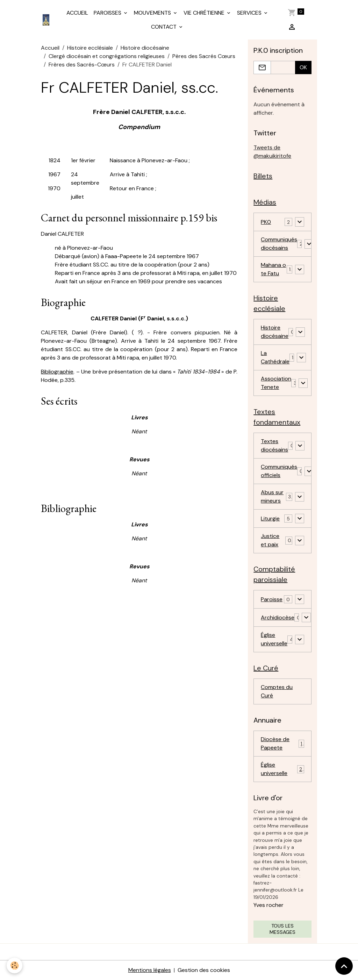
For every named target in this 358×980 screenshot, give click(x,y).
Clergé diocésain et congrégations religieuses (107, 56)
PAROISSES (108, 13)
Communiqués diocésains (279, 244)
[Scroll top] (344, 966)
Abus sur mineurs (272, 496)
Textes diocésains (274, 445)
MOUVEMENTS (153, 13)
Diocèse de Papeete (282, 743)
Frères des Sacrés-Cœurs (82, 65)
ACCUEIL (77, 13)
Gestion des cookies (204, 970)
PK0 (266, 222)
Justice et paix (270, 540)
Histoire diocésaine (145, 48)
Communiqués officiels (279, 471)
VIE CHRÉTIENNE (205, 13)
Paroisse (272, 599)
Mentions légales (150, 970)
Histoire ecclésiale (90, 48)
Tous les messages (282, 929)
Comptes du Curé (277, 691)
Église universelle (274, 639)
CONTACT (164, 27)
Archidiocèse (278, 617)
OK (303, 67)
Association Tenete (276, 383)
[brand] (46, 20)
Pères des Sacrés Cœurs (204, 56)
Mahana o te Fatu (273, 269)
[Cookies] (15, 965)
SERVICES (250, 13)
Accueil (50, 48)
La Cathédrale (275, 357)
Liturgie (270, 519)
